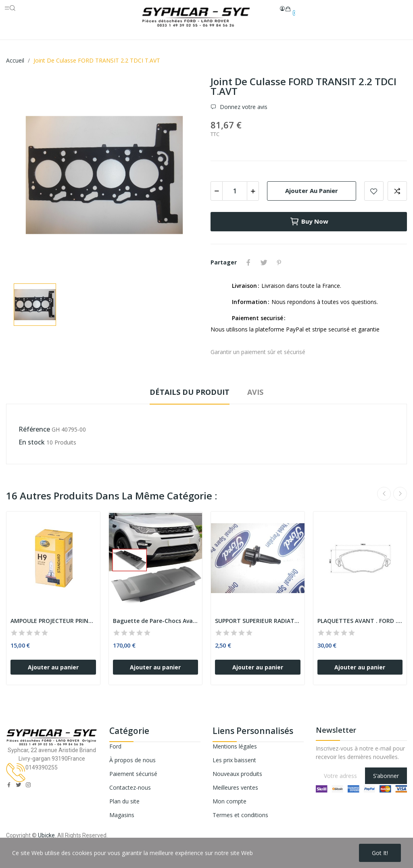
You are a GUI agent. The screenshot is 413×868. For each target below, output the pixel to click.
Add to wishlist (374, 191)
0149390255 (42, 767)
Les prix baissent (234, 760)
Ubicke (46, 835)
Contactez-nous (130, 787)
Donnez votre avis (243, 107)
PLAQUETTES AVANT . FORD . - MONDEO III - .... (360, 621)
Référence (34, 429)
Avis (255, 392)
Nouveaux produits (237, 774)
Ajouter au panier (312, 191)
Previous (384, 494)
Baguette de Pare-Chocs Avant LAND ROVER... (156, 621)
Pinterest (279, 262)
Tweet (264, 262)
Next (400, 494)
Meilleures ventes (235, 787)
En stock (32, 442)
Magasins (122, 815)
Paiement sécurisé (133, 774)
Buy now (309, 222)
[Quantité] (235, 191)
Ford (115, 746)
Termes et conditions (240, 815)
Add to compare (397, 191)
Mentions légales (235, 746)
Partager (248, 262)
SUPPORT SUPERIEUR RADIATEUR (258, 621)
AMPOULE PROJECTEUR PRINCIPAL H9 (53, 621)
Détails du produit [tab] (190, 392)
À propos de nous (132, 760)
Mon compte (229, 801)
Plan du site (124, 801)
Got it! (380, 853)
